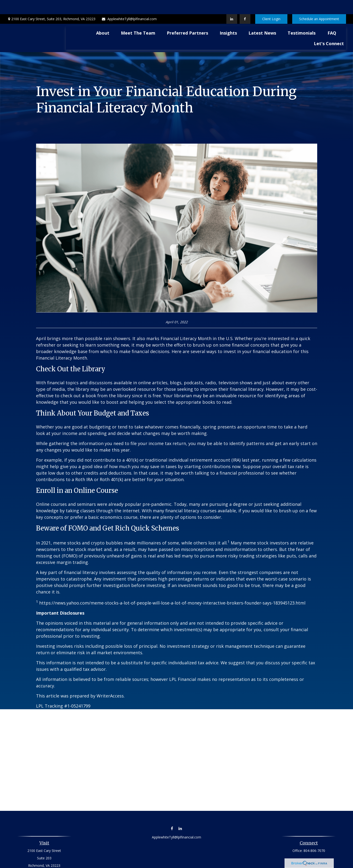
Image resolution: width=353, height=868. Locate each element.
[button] (103, 18)
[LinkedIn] (232, 5)
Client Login (271, 5)
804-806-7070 (314, 836)
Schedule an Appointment (319, 5)
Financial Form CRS (180, 862)
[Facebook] (245, 5)
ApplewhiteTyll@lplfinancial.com (129, 5)
